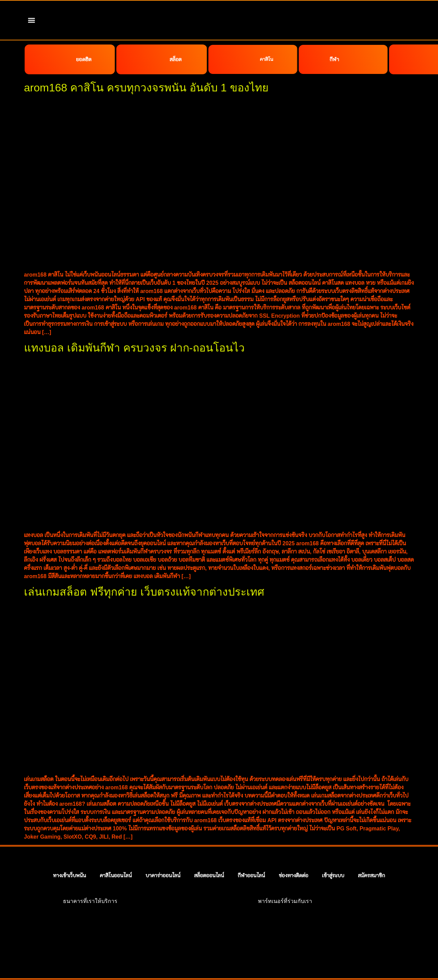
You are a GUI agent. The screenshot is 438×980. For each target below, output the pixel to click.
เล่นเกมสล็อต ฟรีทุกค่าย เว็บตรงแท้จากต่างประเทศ (144, 574)
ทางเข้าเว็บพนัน (70, 858)
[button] (32, 20)
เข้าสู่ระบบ (333, 858)
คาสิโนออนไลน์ (116, 858)
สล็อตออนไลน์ (209, 858)
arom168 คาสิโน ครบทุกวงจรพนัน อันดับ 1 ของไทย (146, 70)
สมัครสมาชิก (371, 858)
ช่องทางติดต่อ (293, 858)
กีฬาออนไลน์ (252, 858)
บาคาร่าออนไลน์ (163, 858)
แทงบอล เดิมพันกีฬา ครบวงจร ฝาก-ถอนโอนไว (134, 330)
